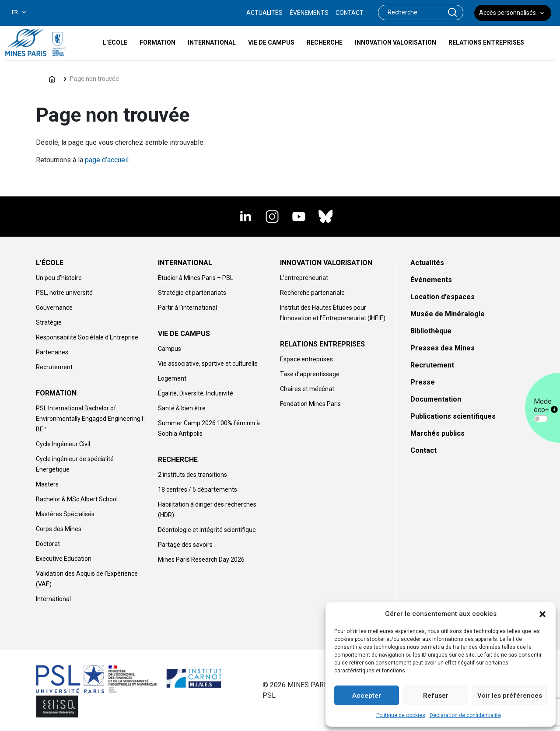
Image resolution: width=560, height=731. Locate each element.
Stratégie (49, 322)
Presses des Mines (443, 348)
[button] (542, 614)
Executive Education (64, 559)
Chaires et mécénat (307, 389)
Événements (431, 280)
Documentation (436, 399)
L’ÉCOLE (50, 263)
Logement (172, 378)
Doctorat (48, 544)
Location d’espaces (443, 297)
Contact (423, 450)
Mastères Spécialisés (65, 514)
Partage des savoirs (185, 545)
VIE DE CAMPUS (184, 334)
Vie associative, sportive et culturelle (208, 364)
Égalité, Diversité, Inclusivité (196, 393)
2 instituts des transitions (192, 475)
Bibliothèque (431, 331)
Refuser (436, 696)
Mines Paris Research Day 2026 (201, 560)
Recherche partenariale (312, 293)
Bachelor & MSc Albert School (77, 499)
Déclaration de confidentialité (465, 715)
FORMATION (56, 393)
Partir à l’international (187, 308)
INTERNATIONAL (185, 263)
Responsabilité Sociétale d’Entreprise (87, 337)
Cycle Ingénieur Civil (63, 444)
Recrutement (54, 367)
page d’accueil (107, 160)
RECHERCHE (178, 460)
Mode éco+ (546, 406)
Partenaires (52, 352)
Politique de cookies (401, 715)
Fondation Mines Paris (310, 404)
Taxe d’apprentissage (310, 374)
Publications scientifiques (453, 416)
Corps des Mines (59, 529)
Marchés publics (437, 433)
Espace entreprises (306, 359)
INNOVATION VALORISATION (326, 263)
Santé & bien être (182, 408)
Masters (47, 484)
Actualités (427, 263)
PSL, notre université (64, 293)
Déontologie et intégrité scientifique (207, 530)
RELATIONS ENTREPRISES (322, 344)
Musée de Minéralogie (448, 314)
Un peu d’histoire (59, 278)
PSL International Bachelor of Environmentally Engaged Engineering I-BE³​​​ (91, 419)
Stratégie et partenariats (192, 293)
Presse (423, 382)
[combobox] (26, 12)
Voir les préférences (510, 696)
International (53, 599)
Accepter (367, 696)
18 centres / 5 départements (198, 490)
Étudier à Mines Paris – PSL (196, 278)
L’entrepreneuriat (304, 278)
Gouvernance (54, 308)
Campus (170, 349)
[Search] (410, 12)
